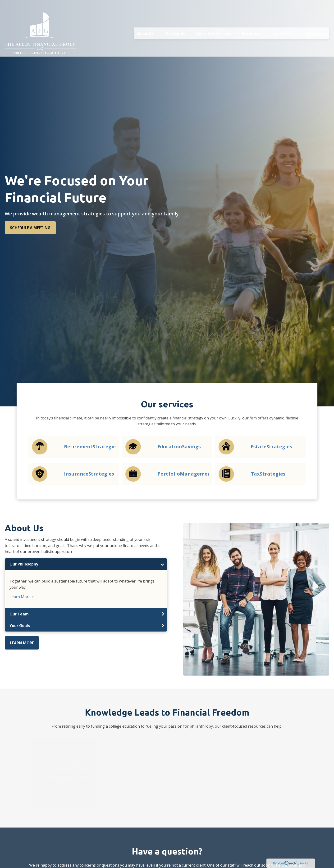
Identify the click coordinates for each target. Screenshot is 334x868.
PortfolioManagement (185, 474)
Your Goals (20, 626)
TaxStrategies (268, 474)
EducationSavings (179, 447)
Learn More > (22, 597)
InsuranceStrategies (89, 474)
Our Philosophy (24, 564)
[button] (145, 23)
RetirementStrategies (91, 447)
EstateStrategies (271, 447)
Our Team (19, 614)
